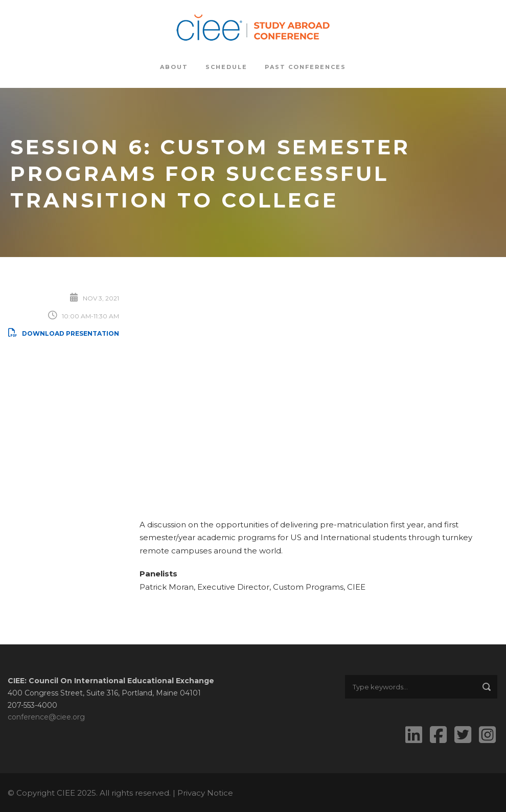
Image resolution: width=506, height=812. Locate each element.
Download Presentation (63, 333)
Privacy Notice (205, 793)
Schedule (226, 67)
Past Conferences (305, 67)
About (174, 67)
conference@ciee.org (46, 717)
